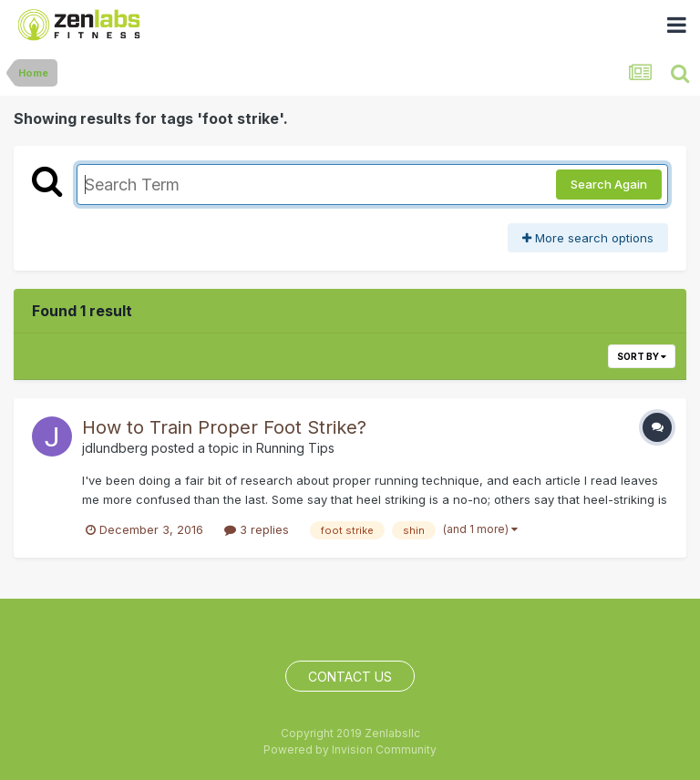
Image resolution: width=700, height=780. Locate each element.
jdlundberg (115, 448)
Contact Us (350, 677)
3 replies (257, 529)
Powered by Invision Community (350, 749)
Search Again (609, 184)
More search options (588, 238)
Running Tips (295, 448)
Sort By (642, 356)
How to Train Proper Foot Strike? (224, 427)
